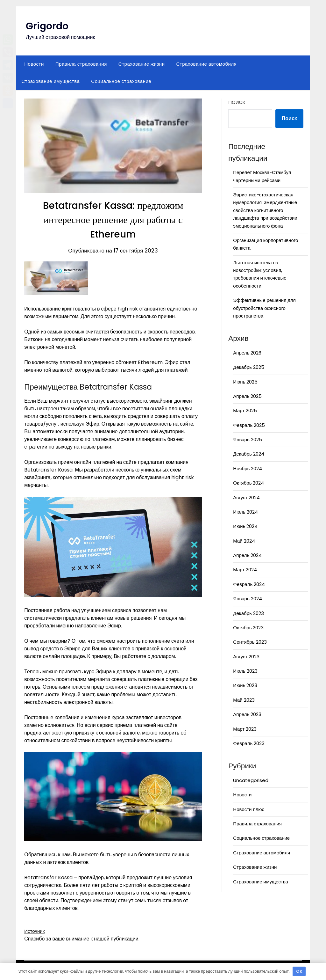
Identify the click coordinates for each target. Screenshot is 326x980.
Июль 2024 (245, 512)
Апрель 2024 (247, 555)
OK (299, 971)
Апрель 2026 (247, 353)
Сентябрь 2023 (250, 642)
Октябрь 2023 (248, 628)
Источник (35, 931)
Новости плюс (249, 809)
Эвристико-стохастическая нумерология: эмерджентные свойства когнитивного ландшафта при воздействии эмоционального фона (265, 210)
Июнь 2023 (245, 685)
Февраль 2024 (249, 584)
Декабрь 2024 (248, 454)
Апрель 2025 (247, 396)
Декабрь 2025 (248, 367)
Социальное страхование (121, 81)
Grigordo (47, 26)
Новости (34, 64)
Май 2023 (244, 700)
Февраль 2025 (249, 425)
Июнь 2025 (245, 382)
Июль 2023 (245, 671)
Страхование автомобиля (207, 64)
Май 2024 (244, 541)
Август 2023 (246, 657)
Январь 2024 (247, 599)
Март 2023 (245, 729)
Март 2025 (245, 410)
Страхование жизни (142, 64)
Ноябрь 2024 (248, 468)
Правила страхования (81, 64)
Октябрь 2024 (248, 483)
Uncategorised (251, 780)
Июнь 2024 (245, 526)
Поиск (237, 102)
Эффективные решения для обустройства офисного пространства (264, 308)
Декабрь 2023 (248, 613)
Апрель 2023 (247, 714)
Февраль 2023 (249, 743)
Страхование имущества (50, 81)
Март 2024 (245, 570)
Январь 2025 (247, 439)
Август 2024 (246, 497)
